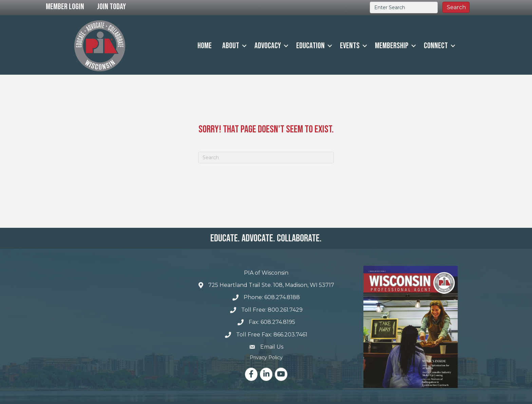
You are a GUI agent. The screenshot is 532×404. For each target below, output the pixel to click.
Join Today (111, 7)
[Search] (266, 158)
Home (205, 46)
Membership (392, 46)
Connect (436, 46)
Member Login (65, 7)
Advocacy (268, 46)
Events (350, 46)
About (231, 46)
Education (310, 46)
